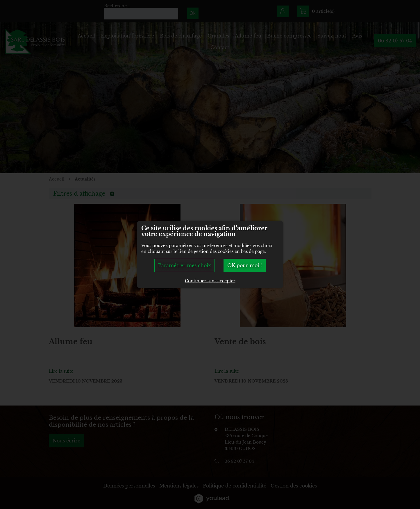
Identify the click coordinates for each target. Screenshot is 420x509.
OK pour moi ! (245, 265)
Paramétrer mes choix (185, 265)
